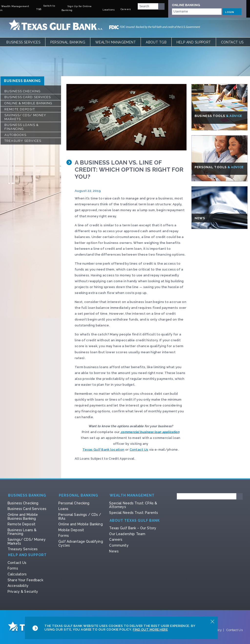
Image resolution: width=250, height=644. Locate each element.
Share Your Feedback (25, 580)
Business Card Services (28, 97)
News (114, 551)
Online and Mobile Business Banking (23, 517)
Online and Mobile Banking (81, 524)
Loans (63, 509)
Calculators (17, 574)
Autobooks (15, 135)
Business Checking (22, 91)
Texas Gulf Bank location (103, 450)
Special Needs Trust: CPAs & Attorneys (133, 505)
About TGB (156, 42)
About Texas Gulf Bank (135, 521)
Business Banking (22, 81)
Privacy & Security (23, 592)
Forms (64, 536)
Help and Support (194, 42)
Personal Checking (74, 503)
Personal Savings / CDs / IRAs (80, 517)
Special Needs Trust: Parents (134, 513)
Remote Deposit (20, 109)
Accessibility (18, 586)
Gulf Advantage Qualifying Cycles (81, 543)
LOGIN (232, 11)
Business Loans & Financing (21, 127)
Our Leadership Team (127, 534)
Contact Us (232, 42)
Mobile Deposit (71, 530)
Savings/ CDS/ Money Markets (25, 117)
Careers (116, 540)
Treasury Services (23, 141)
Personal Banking (68, 42)
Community (119, 545)
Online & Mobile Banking (28, 103)
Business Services (23, 42)
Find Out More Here (150, 629)
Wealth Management (115, 42)
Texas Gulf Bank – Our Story (133, 528)
